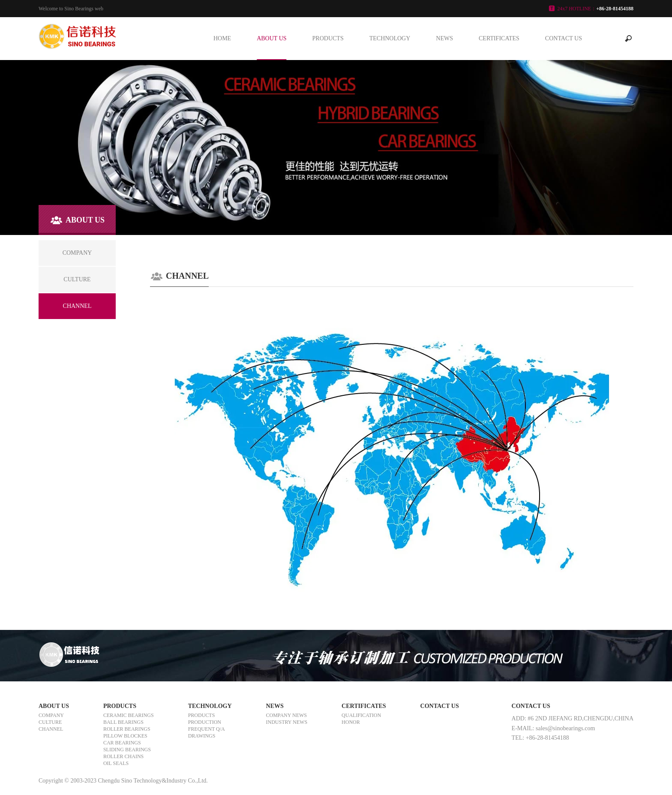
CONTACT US (564, 38)
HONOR (351, 722)
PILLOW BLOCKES (125, 736)
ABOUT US (271, 38)
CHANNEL (51, 729)
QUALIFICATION (361, 715)
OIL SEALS (116, 763)
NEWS (444, 38)
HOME (222, 38)
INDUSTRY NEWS (287, 722)
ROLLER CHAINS (123, 756)
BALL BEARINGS (123, 722)
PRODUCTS (328, 38)
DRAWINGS (202, 736)
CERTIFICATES (499, 38)
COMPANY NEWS (286, 715)
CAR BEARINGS (122, 743)
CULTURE (50, 722)
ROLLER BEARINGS (127, 729)
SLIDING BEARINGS (127, 750)
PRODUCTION (205, 722)
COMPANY (51, 715)
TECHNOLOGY (390, 38)
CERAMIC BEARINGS (129, 715)
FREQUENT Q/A (207, 729)
